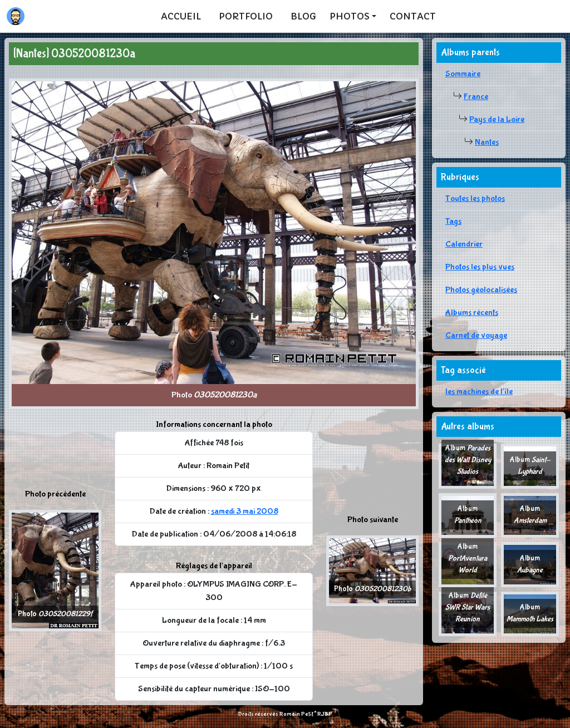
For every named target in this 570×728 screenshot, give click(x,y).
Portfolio (246, 16)
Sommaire (463, 74)
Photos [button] (350, 16)
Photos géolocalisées (481, 290)
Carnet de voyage (476, 335)
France (476, 97)
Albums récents (472, 313)
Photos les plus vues (480, 267)
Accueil (181, 16)
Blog (303, 16)
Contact (413, 16)
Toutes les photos (475, 198)
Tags (453, 221)
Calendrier (464, 244)
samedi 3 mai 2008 (245, 511)
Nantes (487, 142)
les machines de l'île (479, 392)
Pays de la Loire (497, 119)
